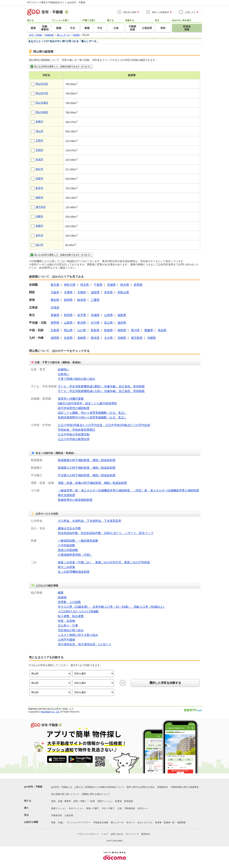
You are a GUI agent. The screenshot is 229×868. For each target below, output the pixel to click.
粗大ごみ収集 (66, 567)
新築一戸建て (93, 808)
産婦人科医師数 (68, 550)
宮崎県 (122, 338)
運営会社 (146, 834)
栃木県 (125, 285)
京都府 (82, 292)
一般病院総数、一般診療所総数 (78, 541)
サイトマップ (132, 834)
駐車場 (118, 801)
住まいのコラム (145, 822)
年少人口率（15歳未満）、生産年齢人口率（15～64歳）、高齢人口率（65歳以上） (112, 607)
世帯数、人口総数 (69, 602)
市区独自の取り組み (71, 630)
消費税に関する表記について (96, 794)
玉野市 (39, 141)
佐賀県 (68, 338)
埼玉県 (85, 285)
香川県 (135, 330)
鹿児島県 (137, 338)
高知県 (162, 330)
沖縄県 (152, 338)
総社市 (39, 169)
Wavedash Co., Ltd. (50, 712)
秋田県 (68, 315)
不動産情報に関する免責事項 (185, 787)
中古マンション (76, 808)
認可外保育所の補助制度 (74, 408)
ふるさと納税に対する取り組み (78, 635)
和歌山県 (123, 292)
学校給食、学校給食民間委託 (77, 430)
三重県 (95, 300)
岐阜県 (82, 300)
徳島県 (122, 330)
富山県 (108, 323)
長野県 (55, 323)
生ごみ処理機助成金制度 (74, 572)
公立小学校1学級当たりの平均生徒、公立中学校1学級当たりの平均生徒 (104, 425)
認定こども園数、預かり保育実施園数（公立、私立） (92, 413)
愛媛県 (149, 330)
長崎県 (82, 338)
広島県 (55, 330)
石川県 (95, 323)
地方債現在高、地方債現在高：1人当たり (85, 644)
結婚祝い (64, 369)
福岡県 (55, 338)
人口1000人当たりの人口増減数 (78, 611)
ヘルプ (105, 834)
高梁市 (39, 178)
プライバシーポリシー (88, 834)
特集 (53, 822)
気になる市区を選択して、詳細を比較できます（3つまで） (61, 66)
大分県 (108, 338)
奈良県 (108, 292)
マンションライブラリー (79, 822)
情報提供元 (163, 787)
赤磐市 (39, 216)
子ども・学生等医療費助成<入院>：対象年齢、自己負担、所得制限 (101, 391)
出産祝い (64, 374)
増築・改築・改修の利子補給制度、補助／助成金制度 (92, 483)
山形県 (108, 315)
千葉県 (98, 285)
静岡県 (68, 300)
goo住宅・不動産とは (62, 787)
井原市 (39, 159)
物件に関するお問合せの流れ (141, 787)
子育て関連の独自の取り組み (77, 379)
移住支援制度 (66, 495)
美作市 (39, 235)
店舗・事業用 (64, 801)
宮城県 (95, 315)
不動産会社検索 (101, 822)
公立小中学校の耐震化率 (74, 439)
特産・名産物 (66, 621)
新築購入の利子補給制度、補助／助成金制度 (87, 468)
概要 (61, 593)
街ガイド (131, 822)
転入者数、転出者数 (71, 616)
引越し (61, 822)
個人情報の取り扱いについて (65, 794)
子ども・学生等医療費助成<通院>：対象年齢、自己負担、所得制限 (101, 386)
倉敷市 (39, 122)
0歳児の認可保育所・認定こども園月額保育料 (87, 403)
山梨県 (68, 323)
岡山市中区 (42, 93)
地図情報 (181, 822)
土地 (119, 808)
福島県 (122, 315)
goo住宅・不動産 (33, 787)
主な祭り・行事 (68, 626)
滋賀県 (95, 292)
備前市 (39, 197)
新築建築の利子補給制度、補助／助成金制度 (87, 460)
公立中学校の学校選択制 (74, 434)
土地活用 (69, 815)
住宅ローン (143, 808)
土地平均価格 (66, 640)
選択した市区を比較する (165, 683)
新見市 (39, 188)
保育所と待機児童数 (71, 399)
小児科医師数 (66, 545)
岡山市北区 (42, 84)
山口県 (82, 330)
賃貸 (53, 801)
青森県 (55, 315)
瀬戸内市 (41, 207)
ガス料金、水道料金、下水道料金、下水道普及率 (90, 521)
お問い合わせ (117, 834)
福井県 (122, 323)
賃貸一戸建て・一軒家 (84, 801)
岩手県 (82, 315)
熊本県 (95, 338)
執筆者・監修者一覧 (165, 822)
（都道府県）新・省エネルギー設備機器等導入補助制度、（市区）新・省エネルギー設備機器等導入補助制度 (128, 490)
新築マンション (59, 808)
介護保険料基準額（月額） (75, 555)
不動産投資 (130, 808)
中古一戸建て (108, 808)
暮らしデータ (117, 822)
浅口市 (39, 245)
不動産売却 (57, 815)
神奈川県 (70, 285)
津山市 (39, 131)
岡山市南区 (42, 112)
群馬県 (138, 285)
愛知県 (55, 300)
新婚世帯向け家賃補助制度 (75, 500)
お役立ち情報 (31, 822)
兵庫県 (68, 292)
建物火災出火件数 (69, 528)
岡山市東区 (42, 103)
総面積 (62, 597)
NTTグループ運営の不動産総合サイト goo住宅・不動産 (56, 2)
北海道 (55, 307)
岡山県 (68, 330)
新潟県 (82, 323)
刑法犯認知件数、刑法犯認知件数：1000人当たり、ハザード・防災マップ (106, 533)
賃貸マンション (105, 801)
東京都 (55, 285)
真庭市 (39, 226)
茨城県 (111, 285)
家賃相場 (128, 801)
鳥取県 (95, 330)
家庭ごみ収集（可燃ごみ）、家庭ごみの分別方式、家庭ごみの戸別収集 (104, 562)
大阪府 (55, 292)
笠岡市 (39, 150)
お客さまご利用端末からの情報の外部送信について (99, 787)
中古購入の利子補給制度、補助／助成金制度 (87, 475)
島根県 (108, 330)
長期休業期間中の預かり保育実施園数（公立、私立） (92, 417)
